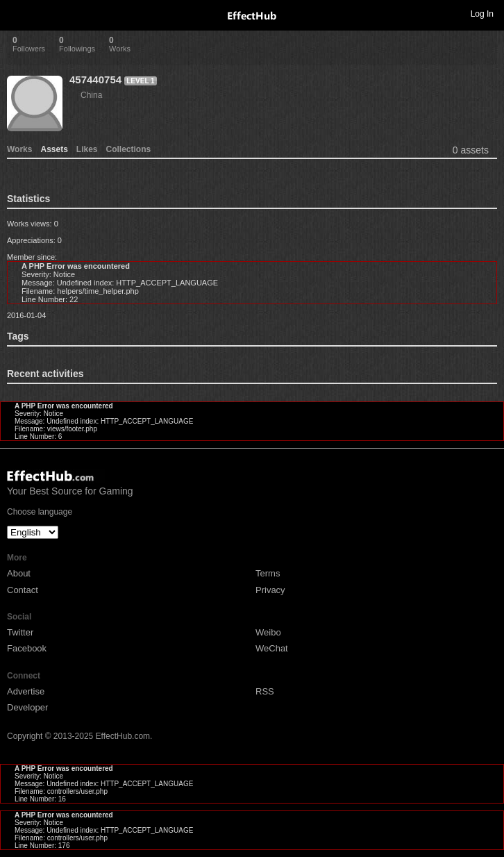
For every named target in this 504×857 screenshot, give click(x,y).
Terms (268, 573)
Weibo (268, 632)
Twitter (20, 632)
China (91, 95)
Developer (27, 707)
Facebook (27, 648)
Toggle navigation (17, 13)
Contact (23, 590)
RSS (265, 691)
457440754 (95, 80)
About (19, 573)
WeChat (272, 648)
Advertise (26, 691)
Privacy (270, 590)
